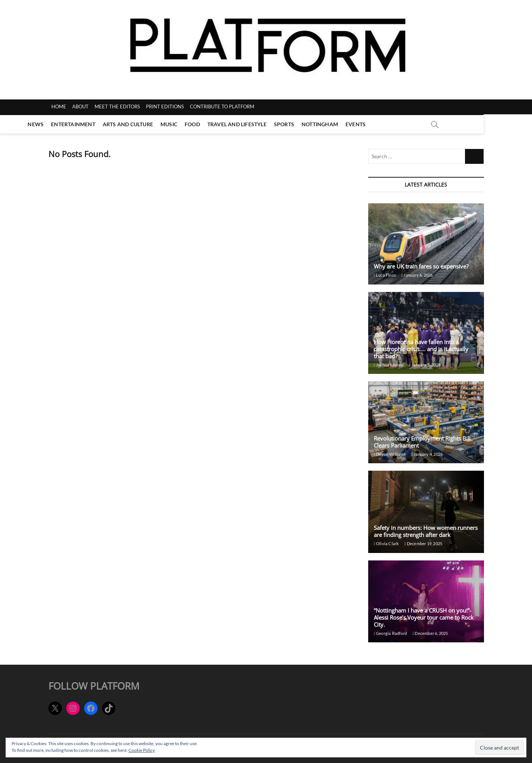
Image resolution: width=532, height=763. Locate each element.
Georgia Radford (390, 633)
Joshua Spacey (389, 365)
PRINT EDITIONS (165, 106)
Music (193, 124)
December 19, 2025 (423, 543)
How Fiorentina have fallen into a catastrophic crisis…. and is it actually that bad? (421, 349)
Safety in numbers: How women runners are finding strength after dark (426, 531)
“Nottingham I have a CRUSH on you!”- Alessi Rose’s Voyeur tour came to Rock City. (424, 617)
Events (380, 124)
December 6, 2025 (430, 633)
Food (216, 124)
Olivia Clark (386, 543)
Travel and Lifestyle (261, 124)
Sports (308, 124)
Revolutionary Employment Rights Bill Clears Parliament (422, 442)
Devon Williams (390, 454)
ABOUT (80, 106)
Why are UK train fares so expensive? (421, 266)
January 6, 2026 (417, 275)
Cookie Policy (142, 750)
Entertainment (97, 124)
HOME (59, 106)
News (60, 124)
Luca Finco (385, 275)
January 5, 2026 (425, 365)
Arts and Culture (152, 124)
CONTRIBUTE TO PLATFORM (222, 106)
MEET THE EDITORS (117, 106)
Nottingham (344, 124)
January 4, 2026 (427, 454)
